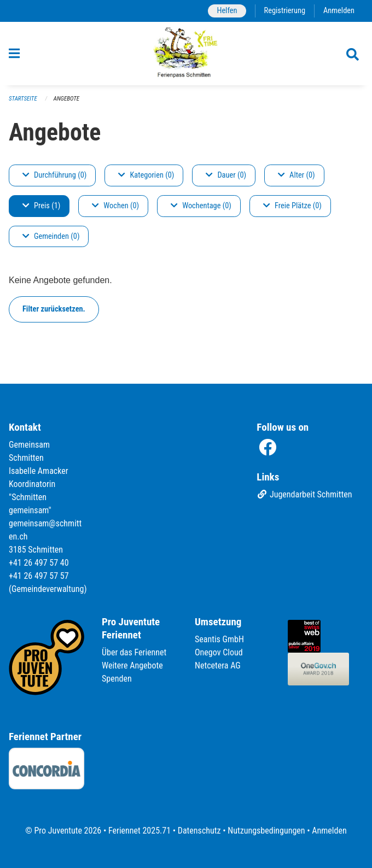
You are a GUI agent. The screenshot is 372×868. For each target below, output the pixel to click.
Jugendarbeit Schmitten (304, 494)
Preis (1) (41, 206)
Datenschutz (199, 831)
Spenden (117, 679)
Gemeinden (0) (51, 236)
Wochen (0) (115, 206)
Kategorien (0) (146, 175)
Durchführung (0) (54, 175)
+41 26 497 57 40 (39, 563)
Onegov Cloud (219, 652)
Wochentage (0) (201, 206)
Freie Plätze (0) (292, 206)
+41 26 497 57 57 (39, 576)
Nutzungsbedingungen (266, 831)
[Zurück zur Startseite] (186, 54)
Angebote (66, 99)
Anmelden (339, 11)
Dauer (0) (226, 175)
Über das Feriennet (134, 652)
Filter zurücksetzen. (54, 309)
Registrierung (285, 11)
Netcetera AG (218, 665)
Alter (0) (297, 175)
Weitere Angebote (132, 665)
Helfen (227, 11)
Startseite (23, 99)
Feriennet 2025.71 (139, 831)
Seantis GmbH (219, 639)
